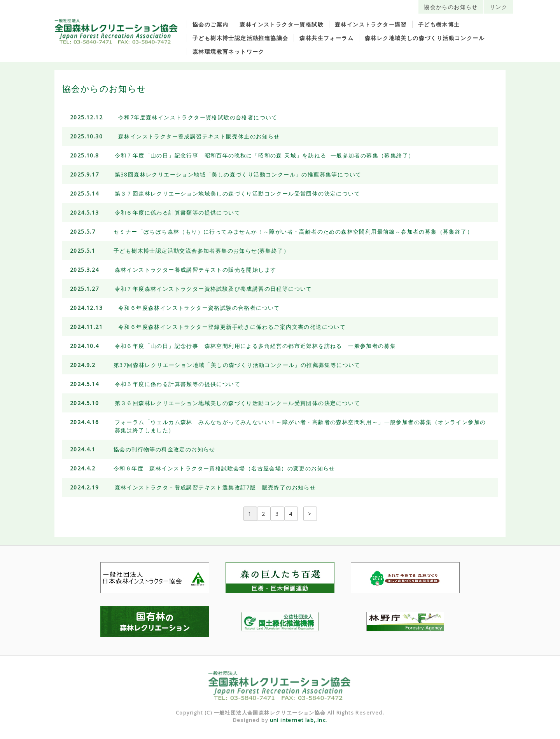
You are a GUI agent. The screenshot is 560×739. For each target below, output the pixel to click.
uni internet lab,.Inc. (299, 720)
